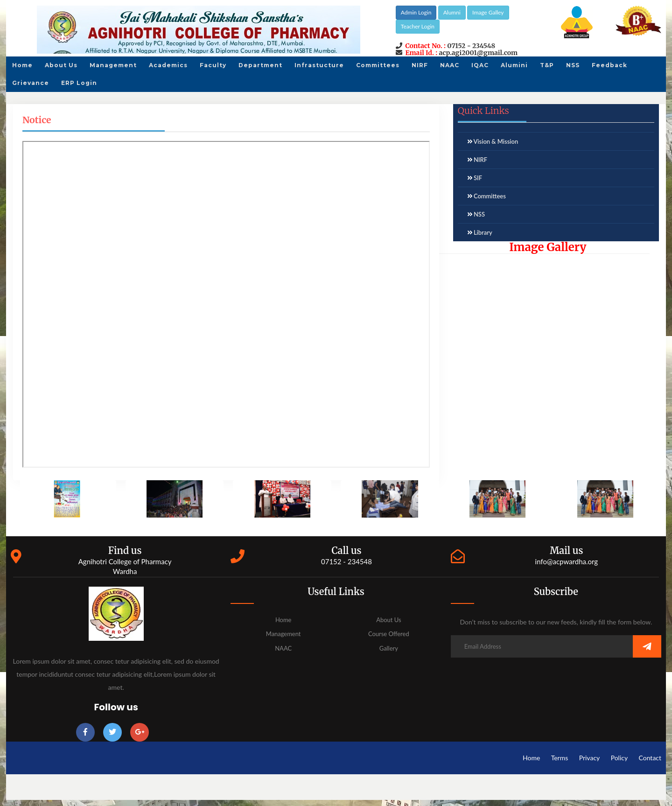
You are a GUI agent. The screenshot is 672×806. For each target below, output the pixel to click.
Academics (168, 65)
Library (483, 232)
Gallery (389, 648)
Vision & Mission (496, 141)
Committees (378, 65)
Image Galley (488, 12)
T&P (547, 65)
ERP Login (79, 83)
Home (22, 65)
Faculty (213, 65)
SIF (478, 178)
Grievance (31, 83)
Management (113, 65)
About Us (61, 65)
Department (260, 65)
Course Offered (389, 634)
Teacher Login (418, 26)
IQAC (480, 65)
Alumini (514, 65)
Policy (619, 758)
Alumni (452, 12)
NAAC (450, 65)
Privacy (590, 758)
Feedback (609, 65)
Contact (650, 758)
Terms (560, 758)
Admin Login (416, 12)
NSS (573, 65)
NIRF (420, 65)
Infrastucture (319, 65)
